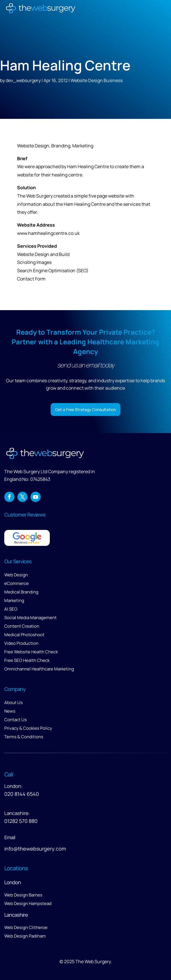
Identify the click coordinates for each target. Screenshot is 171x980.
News (10, 711)
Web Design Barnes (23, 895)
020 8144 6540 (22, 794)
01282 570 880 (21, 821)
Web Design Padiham (25, 936)
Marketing (14, 600)
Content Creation (22, 626)
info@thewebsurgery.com (35, 849)
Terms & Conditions (24, 737)
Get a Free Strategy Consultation (86, 409)
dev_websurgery (23, 80)
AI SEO (11, 609)
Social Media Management (30, 618)
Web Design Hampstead (28, 903)
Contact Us (16, 720)
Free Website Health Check (31, 652)
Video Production (21, 643)
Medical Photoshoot (24, 635)
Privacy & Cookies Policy (28, 728)
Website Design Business (97, 80)
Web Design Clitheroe (26, 927)
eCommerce (17, 583)
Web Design (16, 575)
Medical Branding (21, 592)
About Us (14, 703)
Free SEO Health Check (27, 660)
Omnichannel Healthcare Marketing (39, 669)
